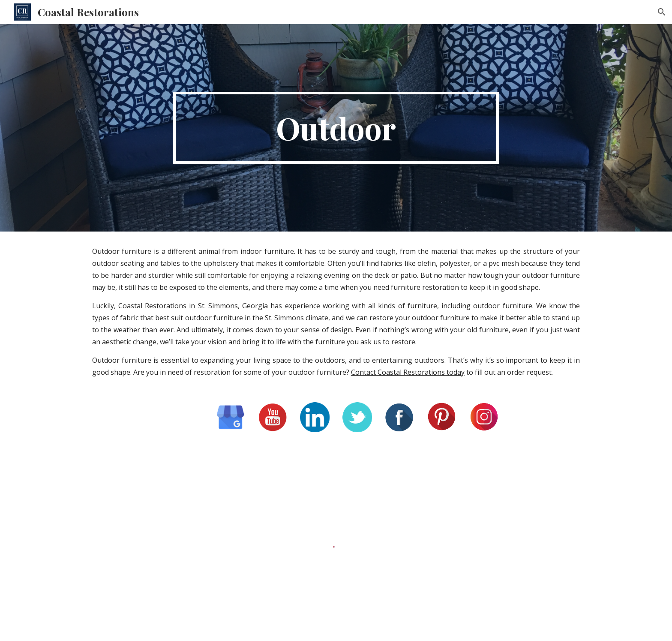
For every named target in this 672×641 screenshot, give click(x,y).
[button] (662, 12)
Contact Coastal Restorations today (408, 372)
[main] (336, 128)
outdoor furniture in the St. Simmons (245, 318)
